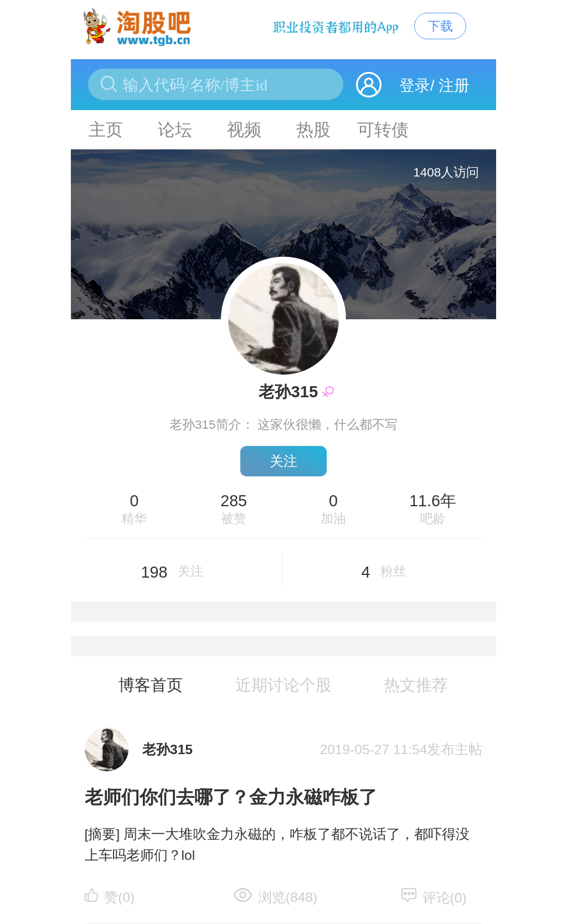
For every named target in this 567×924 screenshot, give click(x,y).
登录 (415, 85)
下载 (440, 26)
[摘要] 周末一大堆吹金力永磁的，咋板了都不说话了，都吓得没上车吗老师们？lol (277, 845)
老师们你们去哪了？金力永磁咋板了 (231, 797)
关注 (283, 461)
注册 (454, 85)
